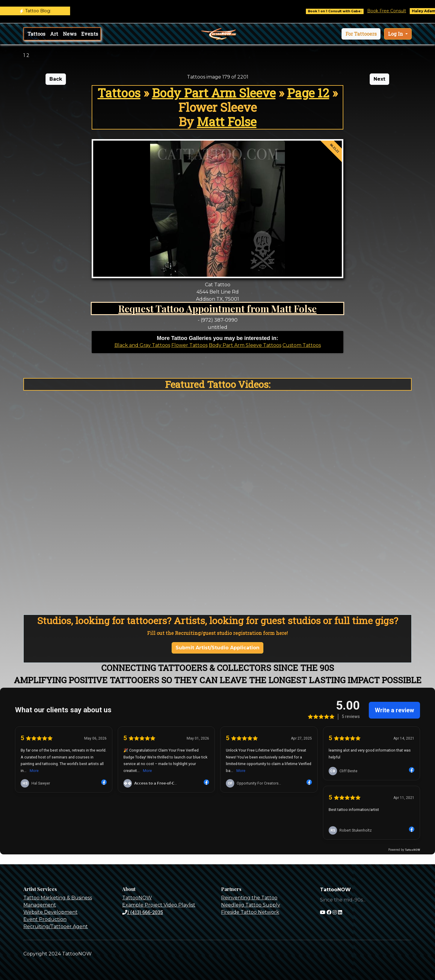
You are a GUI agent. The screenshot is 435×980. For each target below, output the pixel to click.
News (70, 34)
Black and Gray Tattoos (142, 345)
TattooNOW (137, 898)
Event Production (45, 919)
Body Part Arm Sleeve (214, 93)
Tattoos (36, 34)
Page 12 (308, 93)
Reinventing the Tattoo (249, 898)
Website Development (50, 912)
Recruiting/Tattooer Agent (56, 926)
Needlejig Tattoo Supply (251, 905)
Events (90, 34)
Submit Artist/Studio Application (217, 648)
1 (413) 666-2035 (143, 912)
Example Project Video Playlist (159, 905)
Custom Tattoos (302, 345)
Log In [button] (396, 34)
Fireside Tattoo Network (250, 912)
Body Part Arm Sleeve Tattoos (245, 345)
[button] (361, 34)
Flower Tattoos (189, 345)
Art (54, 34)
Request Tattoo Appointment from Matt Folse (217, 308)
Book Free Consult (392, 11)
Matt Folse (227, 122)
